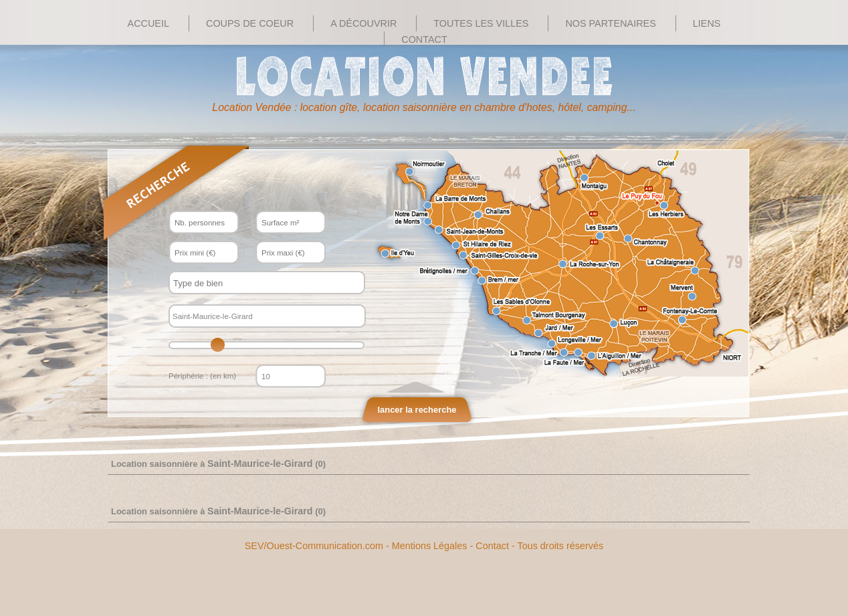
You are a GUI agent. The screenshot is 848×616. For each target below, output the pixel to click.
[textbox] (255, 283)
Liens (707, 23)
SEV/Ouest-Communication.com (314, 546)
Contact (424, 39)
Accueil (148, 23)
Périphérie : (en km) (202, 376)
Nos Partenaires (610, 23)
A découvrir (363, 23)
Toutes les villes (481, 23)
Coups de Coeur (250, 23)
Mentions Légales (430, 546)
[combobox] (267, 283)
